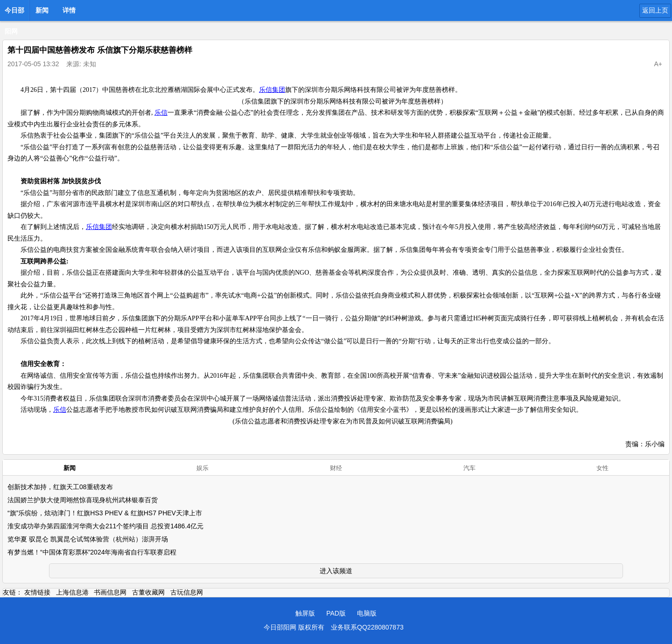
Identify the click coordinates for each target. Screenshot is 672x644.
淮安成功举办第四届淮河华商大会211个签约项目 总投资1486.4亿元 (105, 526)
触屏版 (305, 613)
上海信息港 (72, 592)
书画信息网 (110, 592)
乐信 (161, 113)
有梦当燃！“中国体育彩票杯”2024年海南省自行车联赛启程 (92, 552)
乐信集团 (272, 90)
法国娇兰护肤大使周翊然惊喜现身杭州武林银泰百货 (83, 500)
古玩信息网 (187, 592)
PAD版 (336, 613)
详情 (69, 10)
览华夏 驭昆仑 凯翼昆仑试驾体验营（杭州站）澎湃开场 (88, 539)
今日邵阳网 (14, 13)
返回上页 (655, 10)
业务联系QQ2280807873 (367, 627)
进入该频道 (336, 571)
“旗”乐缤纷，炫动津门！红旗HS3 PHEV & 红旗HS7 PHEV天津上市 (105, 513)
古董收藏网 (148, 592)
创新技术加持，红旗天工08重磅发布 (60, 487)
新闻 (42, 10)
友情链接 (37, 592)
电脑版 (367, 613)
